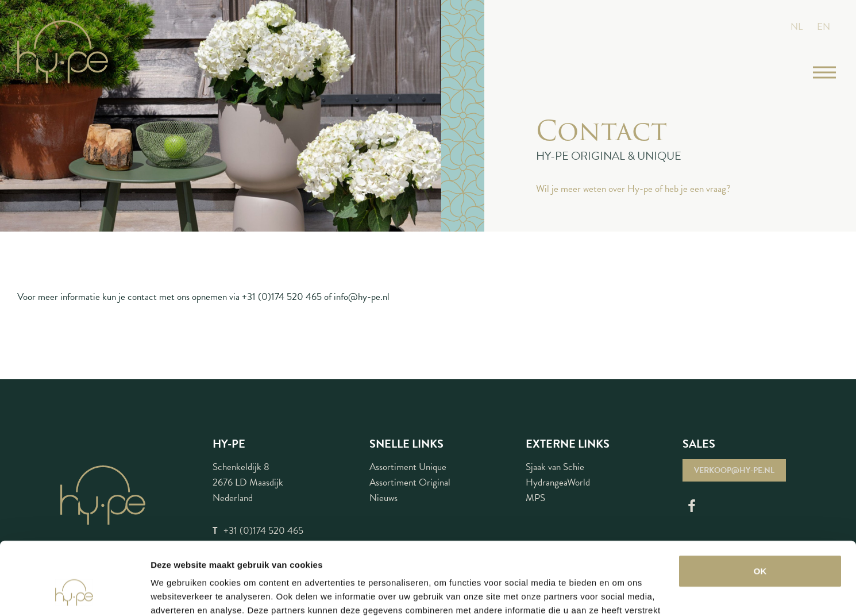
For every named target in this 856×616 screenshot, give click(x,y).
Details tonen (178, 593)
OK (760, 509)
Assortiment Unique (408, 467)
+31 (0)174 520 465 (282, 297)
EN (824, 27)
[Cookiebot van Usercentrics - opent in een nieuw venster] (74, 594)
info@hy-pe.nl (362, 297)
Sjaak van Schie (555, 467)
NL (797, 27)
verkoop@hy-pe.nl (734, 470)
